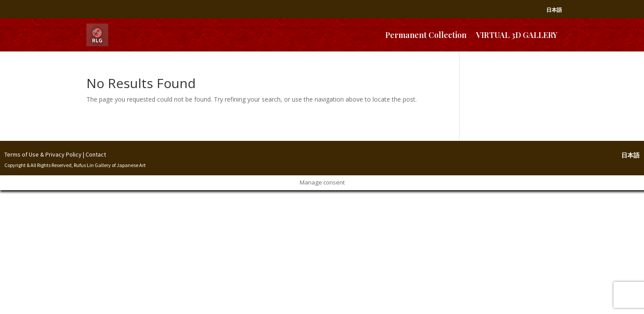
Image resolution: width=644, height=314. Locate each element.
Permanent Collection (426, 35)
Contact (96, 154)
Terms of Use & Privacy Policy (43, 154)
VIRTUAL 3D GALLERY (517, 35)
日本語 (554, 10)
